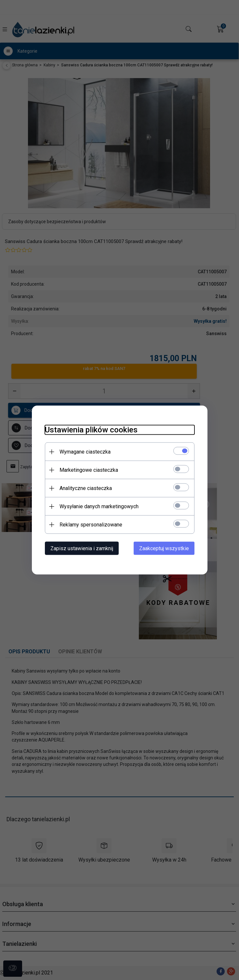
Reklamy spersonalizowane (91, 525)
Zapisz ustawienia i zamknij (82, 548)
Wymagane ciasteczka (85, 452)
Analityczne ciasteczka (86, 488)
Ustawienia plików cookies (91, 430)
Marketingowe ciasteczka (89, 470)
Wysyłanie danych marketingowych (99, 506)
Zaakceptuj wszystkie (164, 548)
